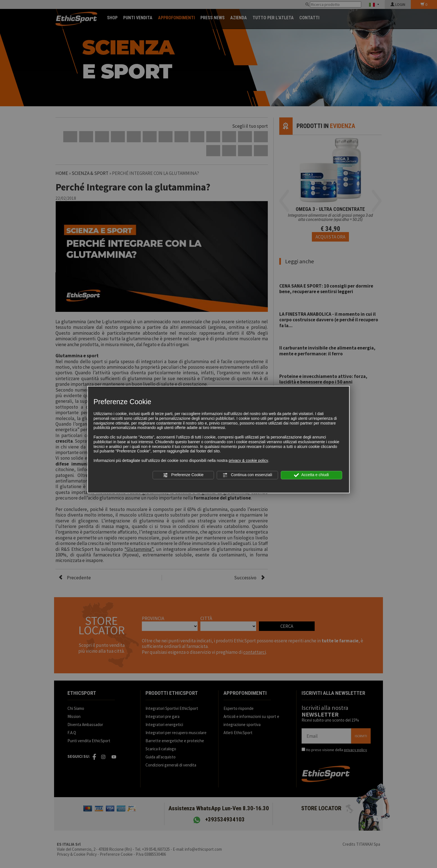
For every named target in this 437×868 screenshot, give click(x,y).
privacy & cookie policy (248, 460)
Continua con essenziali (247, 475)
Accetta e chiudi (311, 475)
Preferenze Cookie (183, 475)
